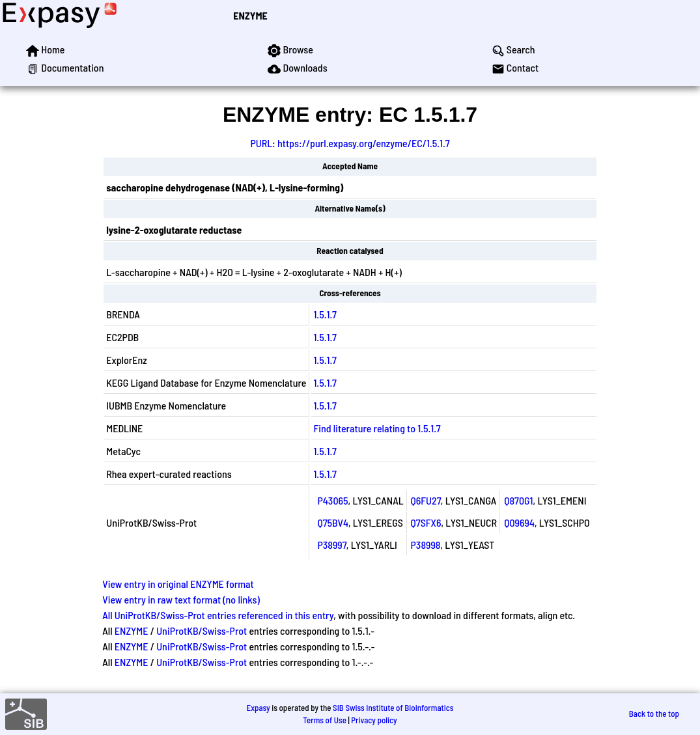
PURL (261, 143)
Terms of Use (325, 720)
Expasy (258, 708)
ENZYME (250, 15)
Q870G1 (518, 500)
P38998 (426, 545)
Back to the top (654, 714)
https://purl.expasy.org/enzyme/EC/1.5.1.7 (364, 143)
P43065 (332, 500)
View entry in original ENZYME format (178, 584)
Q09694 (519, 522)
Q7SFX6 (426, 522)
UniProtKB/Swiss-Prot (202, 631)
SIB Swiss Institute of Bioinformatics (393, 708)
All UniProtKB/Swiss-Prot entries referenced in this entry (218, 615)
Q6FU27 (426, 500)
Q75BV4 (333, 522)
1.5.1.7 (325, 314)
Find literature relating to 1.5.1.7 (377, 428)
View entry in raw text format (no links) (181, 599)
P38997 (331, 545)
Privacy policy (374, 720)
